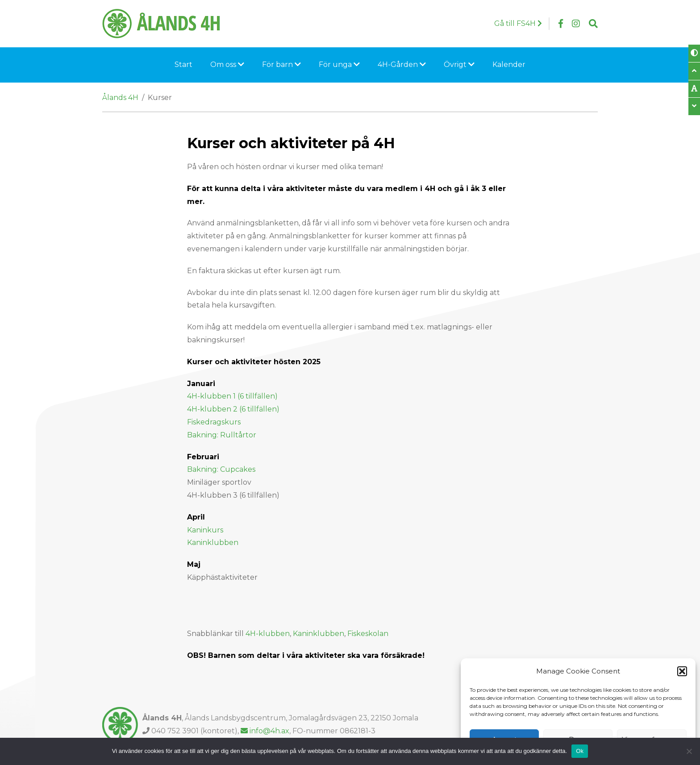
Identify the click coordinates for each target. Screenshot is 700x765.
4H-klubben (268, 634)
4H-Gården (402, 64)
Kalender (509, 64)
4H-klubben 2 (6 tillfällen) (233, 409)
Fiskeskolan (369, 634)
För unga (339, 64)
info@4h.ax (265, 731)
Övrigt (459, 64)
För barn (281, 64)
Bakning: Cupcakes (221, 469)
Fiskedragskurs (215, 422)
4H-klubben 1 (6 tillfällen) (232, 396)
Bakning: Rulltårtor (222, 435)
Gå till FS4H (518, 23)
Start (183, 64)
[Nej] (689, 751)
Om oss (227, 64)
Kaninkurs (205, 530)
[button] (682, 671)
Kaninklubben (213, 543)
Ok (580, 751)
